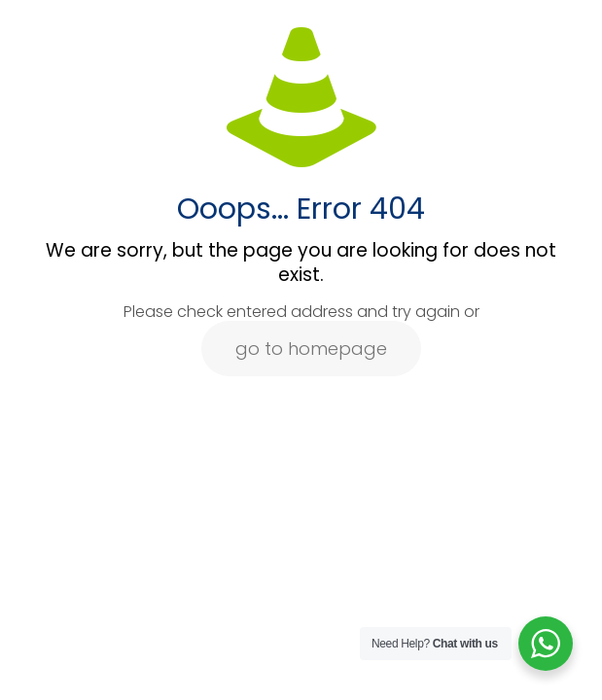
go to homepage (311, 349)
